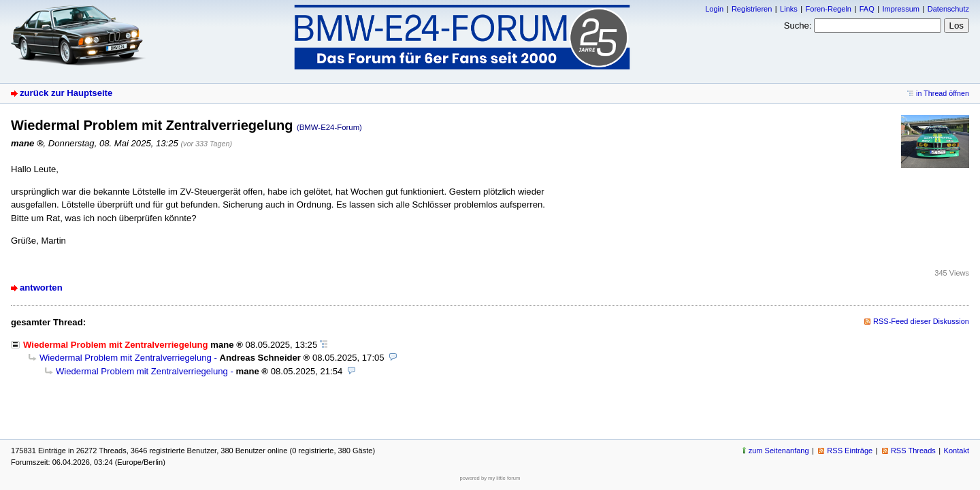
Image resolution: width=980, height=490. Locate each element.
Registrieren (752, 9)
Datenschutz (948, 9)
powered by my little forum (490, 478)
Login (714, 9)
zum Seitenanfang (779, 451)
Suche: (798, 26)
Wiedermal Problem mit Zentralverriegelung (126, 358)
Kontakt (957, 451)
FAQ (867, 9)
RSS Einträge (850, 451)
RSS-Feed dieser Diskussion (921, 321)
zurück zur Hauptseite (66, 93)
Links (789, 9)
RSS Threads (913, 451)
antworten (41, 288)
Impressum (901, 9)
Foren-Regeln (829, 9)
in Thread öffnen (943, 93)
